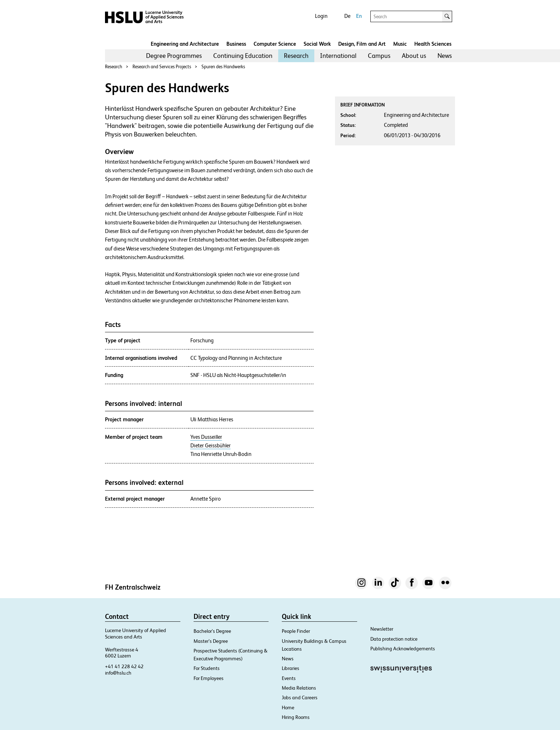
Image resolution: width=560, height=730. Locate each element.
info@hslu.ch (118, 673)
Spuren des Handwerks (223, 67)
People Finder (296, 631)
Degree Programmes (174, 56)
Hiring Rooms (296, 717)
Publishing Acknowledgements (403, 649)
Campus (379, 56)
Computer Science (275, 44)
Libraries (291, 668)
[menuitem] (174, 56)
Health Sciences (433, 44)
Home (288, 707)
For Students (207, 668)
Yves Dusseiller (206, 437)
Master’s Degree (211, 641)
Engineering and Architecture (185, 44)
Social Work (317, 44)
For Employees (209, 678)
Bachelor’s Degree (212, 631)
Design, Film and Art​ (362, 44)
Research (296, 56)
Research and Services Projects (162, 67)
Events (289, 678)
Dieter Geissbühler (211, 446)
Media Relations (299, 688)
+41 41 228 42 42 (124, 666)
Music (400, 44)
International (338, 56)
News (445, 56)
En (359, 16)
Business (236, 44)
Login (321, 16)
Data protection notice (394, 639)
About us (414, 56)
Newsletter (382, 629)
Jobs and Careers (300, 697)
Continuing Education (243, 56)
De (347, 16)
